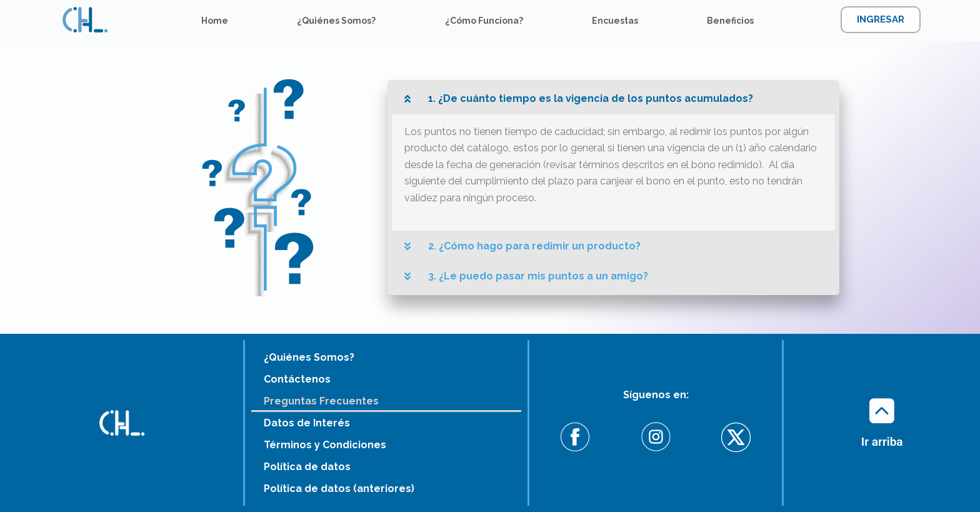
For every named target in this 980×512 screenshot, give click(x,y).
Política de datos (307, 467)
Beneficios (730, 21)
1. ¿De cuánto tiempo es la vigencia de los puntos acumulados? (591, 98)
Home (215, 21)
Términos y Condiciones (325, 445)
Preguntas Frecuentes (321, 401)
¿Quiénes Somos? (336, 21)
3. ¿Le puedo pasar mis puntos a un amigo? (538, 276)
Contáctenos (297, 379)
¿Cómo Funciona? (484, 21)
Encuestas (615, 21)
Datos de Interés (307, 423)
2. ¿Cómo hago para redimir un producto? (534, 246)
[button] (613, 99)
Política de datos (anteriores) (339, 489)
